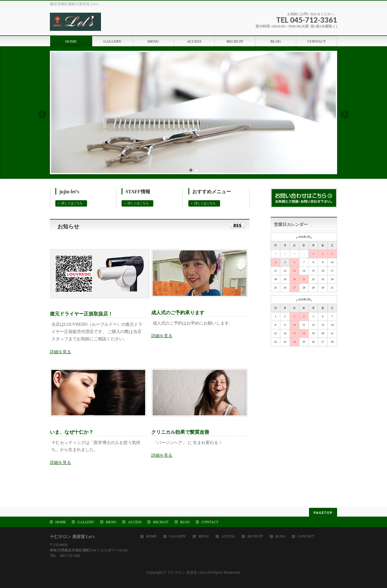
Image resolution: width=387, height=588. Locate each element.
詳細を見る (60, 352)
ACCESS (135, 522)
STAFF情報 (138, 192)
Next (345, 114)
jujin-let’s (69, 192)
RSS (237, 225)
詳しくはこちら (72, 203)
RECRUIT (161, 522)
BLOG (185, 522)
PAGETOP (323, 513)
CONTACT (210, 522)
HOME (61, 522)
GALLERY (86, 522)
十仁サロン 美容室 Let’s (187, 573)
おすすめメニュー (212, 192)
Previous (42, 114)
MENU (111, 522)
